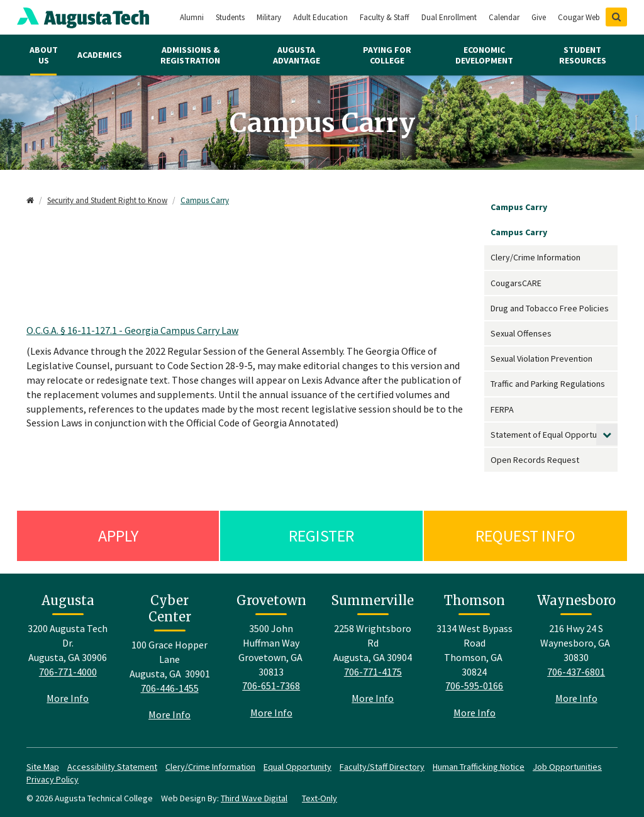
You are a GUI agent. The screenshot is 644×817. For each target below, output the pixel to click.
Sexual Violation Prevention (541, 358)
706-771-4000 (68, 672)
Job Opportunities (567, 767)
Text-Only (319, 798)
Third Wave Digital (254, 798)
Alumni (192, 17)
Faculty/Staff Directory (382, 767)
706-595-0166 (474, 686)
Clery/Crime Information (536, 257)
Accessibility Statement (112, 767)
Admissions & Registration (190, 55)
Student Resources (583, 55)
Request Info (525, 536)
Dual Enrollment (449, 17)
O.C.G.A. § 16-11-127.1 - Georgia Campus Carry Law (132, 330)
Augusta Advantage (297, 55)
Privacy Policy (53, 779)
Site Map (43, 767)
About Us (44, 55)
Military (269, 17)
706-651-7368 (271, 686)
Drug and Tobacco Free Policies (550, 308)
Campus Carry (205, 200)
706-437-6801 (576, 672)
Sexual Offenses (521, 333)
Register (321, 536)
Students (230, 17)
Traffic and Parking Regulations (548, 384)
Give (539, 17)
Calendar (504, 17)
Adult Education (320, 17)
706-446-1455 (170, 688)
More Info (68, 698)
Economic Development (484, 55)
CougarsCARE (516, 283)
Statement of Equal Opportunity (551, 435)
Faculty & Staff (385, 17)
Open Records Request (535, 460)
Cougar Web (579, 17)
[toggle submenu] (607, 435)
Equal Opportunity (297, 767)
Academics (100, 55)
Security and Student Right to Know (107, 200)
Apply (118, 536)
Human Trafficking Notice (479, 767)
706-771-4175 (373, 672)
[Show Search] (616, 17)
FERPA (502, 409)
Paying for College (387, 55)
